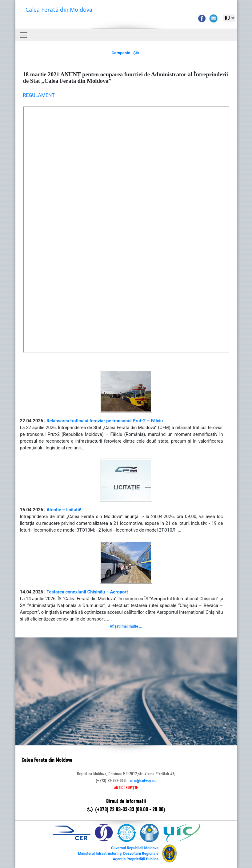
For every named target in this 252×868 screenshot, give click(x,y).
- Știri (126, 53)
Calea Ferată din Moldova (59, 10)
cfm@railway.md (143, 781)
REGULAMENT (39, 95)
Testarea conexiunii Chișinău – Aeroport (87, 592)
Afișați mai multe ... (126, 626)
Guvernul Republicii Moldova (135, 848)
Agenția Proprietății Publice (135, 859)
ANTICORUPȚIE (126, 788)
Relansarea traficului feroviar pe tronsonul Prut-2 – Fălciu (105, 421)
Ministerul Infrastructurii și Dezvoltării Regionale (118, 854)
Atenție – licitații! (64, 510)
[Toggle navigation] (24, 35)
